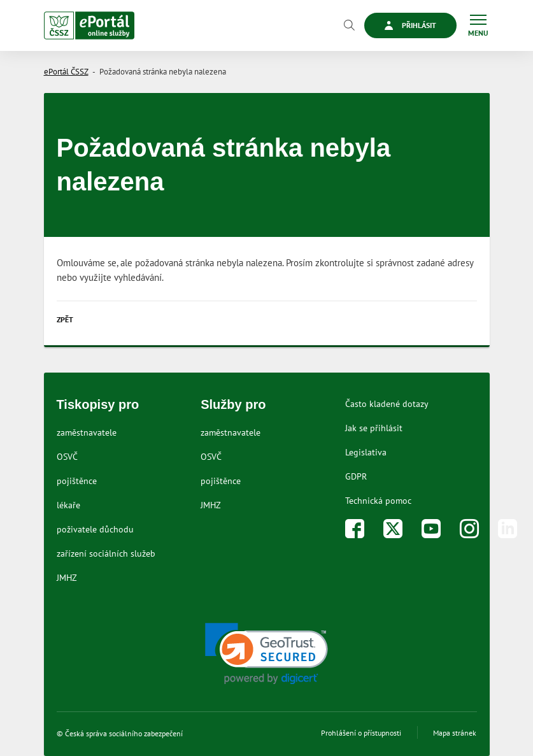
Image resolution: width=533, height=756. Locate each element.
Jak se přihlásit (374, 428)
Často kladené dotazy (387, 404)
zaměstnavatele (87, 432)
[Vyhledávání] (349, 25)
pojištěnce (77, 481)
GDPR (356, 476)
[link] (266, 654)
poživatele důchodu (95, 529)
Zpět (65, 319)
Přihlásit (410, 25)
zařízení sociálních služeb (106, 553)
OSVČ (67, 457)
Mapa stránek (455, 733)
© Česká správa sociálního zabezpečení (120, 733)
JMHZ (67, 578)
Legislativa (366, 452)
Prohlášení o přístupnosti (361, 733)
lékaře (68, 505)
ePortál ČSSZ (66, 72)
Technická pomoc (378, 501)
